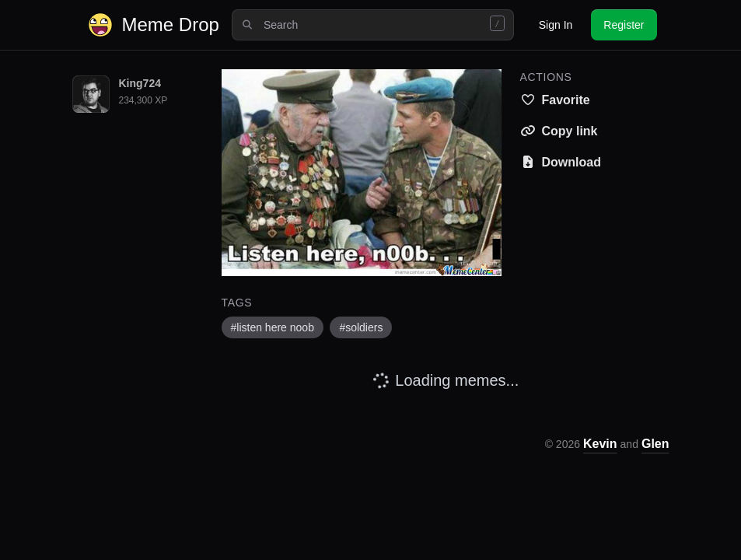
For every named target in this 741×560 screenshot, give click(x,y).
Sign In (556, 25)
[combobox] (373, 25)
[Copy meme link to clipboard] (559, 131)
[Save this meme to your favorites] (555, 100)
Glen (655, 444)
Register (624, 25)
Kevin (600, 444)
